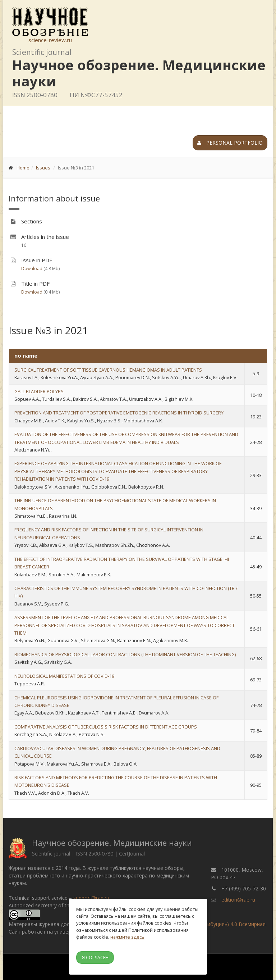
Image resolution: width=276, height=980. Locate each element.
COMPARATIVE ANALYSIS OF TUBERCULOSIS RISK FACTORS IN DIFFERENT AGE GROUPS (106, 727)
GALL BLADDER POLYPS (39, 391)
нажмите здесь (127, 937)
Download (32, 269)
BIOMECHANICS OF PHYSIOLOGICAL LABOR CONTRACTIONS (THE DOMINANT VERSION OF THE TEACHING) (125, 654)
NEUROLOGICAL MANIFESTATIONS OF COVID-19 (64, 676)
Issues (43, 168)
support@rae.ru (91, 898)
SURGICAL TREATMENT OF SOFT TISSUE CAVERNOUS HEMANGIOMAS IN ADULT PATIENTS (108, 370)
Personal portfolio (230, 143)
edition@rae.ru (238, 900)
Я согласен (95, 958)
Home (23, 168)
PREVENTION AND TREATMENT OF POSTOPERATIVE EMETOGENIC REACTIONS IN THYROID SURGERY (119, 413)
